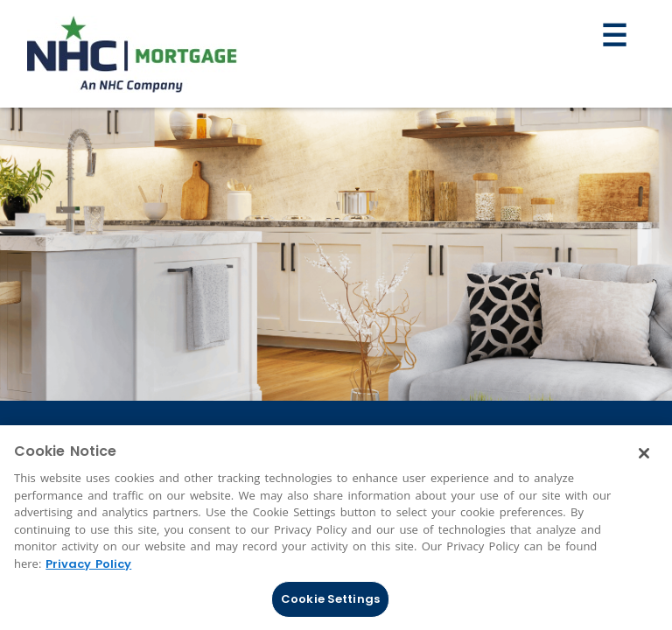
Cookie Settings (330, 599)
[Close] (644, 453)
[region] (336, 528)
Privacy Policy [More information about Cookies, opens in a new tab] (88, 564)
